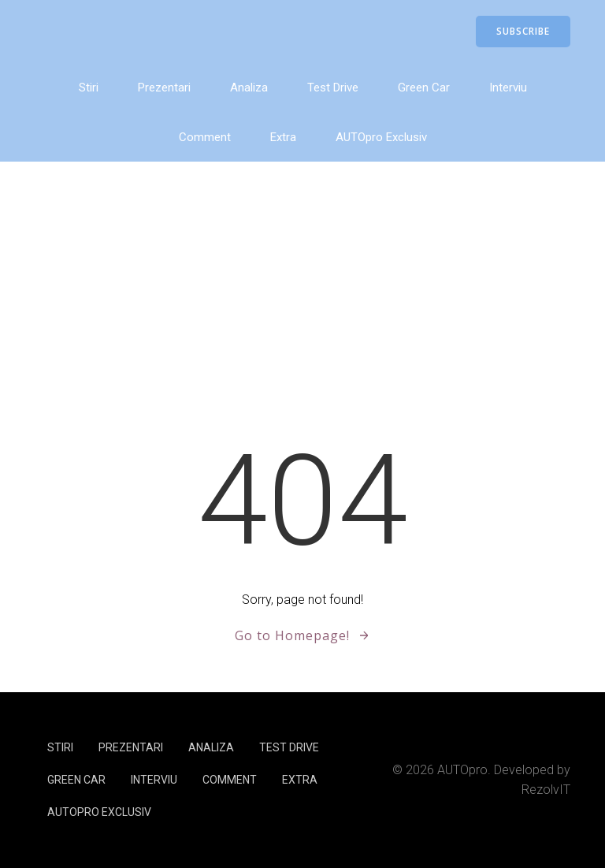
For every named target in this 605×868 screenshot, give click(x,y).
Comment (205, 137)
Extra (283, 137)
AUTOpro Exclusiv (381, 137)
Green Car (424, 88)
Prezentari (164, 88)
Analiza (249, 88)
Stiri (89, 88)
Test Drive (333, 88)
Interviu (508, 88)
